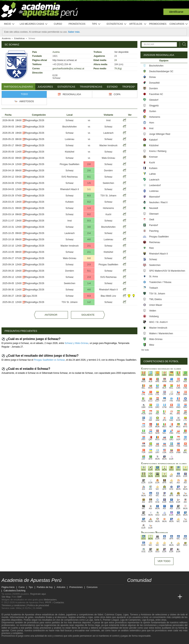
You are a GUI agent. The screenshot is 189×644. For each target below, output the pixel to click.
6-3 (89, 196)
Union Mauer (156, 305)
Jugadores (45, 87)
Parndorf (154, 225)
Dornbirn (108, 171)
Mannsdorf (155, 197)
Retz (152, 248)
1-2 (89, 302)
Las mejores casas (34, 24)
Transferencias (91, 87)
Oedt (152, 220)
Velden (153, 311)
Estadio (112, 87)
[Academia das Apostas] (137, 597)
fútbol (100, 615)
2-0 (89, 164)
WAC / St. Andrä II (158, 322)
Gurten (153, 111)
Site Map (6, 597)
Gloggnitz (154, 106)
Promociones (158, 24)
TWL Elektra (155, 299)
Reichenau (155, 242)
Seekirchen (108, 183)
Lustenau (70, 139)
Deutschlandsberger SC (161, 71)
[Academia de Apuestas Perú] (130, 597)
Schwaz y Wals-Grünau (77, 343)
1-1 (89, 189)
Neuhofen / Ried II (158, 202)
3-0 (89, 227)
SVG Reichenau (70, 177)
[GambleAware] (11, 641)
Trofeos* (129, 87)
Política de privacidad (38, 605)
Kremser (153, 157)
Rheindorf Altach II (70, 189)
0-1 (89, 177)
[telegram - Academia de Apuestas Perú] (152, 589)
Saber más (74, 32)
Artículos (138, 24)
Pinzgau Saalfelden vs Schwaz (49, 360)
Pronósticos (77, 24)
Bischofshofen (70, 127)
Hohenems (108, 208)
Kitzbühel (70, 152)
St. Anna (153, 277)
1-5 (89, 183)
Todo (24, 94)
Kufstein (70, 202)
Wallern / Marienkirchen (161, 333)
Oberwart (154, 214)
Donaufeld (154, 83)
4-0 (89, 239)
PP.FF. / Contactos (55, 603)
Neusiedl (154, 208)
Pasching (154, 231)
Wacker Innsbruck (108, 145)
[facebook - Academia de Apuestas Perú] (145, 589)
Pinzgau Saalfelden (70, 164)
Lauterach (108, 133)
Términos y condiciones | (14, 605)
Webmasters (50, 600)
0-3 (89, 221)
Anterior (51, 315)
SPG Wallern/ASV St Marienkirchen (167, 271)
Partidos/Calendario (18, 87)
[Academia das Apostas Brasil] (145, 597)
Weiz (152, 345)
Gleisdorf (154, 100)
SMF (19, 597)
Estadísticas (117, 24)
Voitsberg (154, 316)
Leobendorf (155, 185)
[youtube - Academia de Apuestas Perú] (137, 589)
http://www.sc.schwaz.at (65, 60)
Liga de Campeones (130, 620)
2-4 (89, 233)
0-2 (89, 202)
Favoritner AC (156, 94)
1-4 (89, 283)
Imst (108, 120)
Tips (96, 24)
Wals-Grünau (108, 158)
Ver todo (145, 350)
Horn (152, 123)
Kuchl (108, 214)
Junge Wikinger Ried (160, 134)
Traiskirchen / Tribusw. (160, 282)
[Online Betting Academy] (152, 597)
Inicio (9, 24)
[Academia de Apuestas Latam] (166, 597)
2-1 (89, 246)
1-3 (89, 208)
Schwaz (70, 120)
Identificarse (176, 12)
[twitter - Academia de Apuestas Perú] (130, 589)
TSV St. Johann (108, 196)
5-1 (89, 271)
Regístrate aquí (38, 594)
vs (89, 120)
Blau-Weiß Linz (108, 296)
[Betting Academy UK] (173, 597)
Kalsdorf (153, 140)
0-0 (89, 258)
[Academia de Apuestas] (159, 597)
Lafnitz (152, 174)
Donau (152, 77)
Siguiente (88, 315)
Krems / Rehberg (158, 151)
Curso (58, 24)
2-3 (89, 265)
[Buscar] (183, 44)
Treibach (154, 288)
